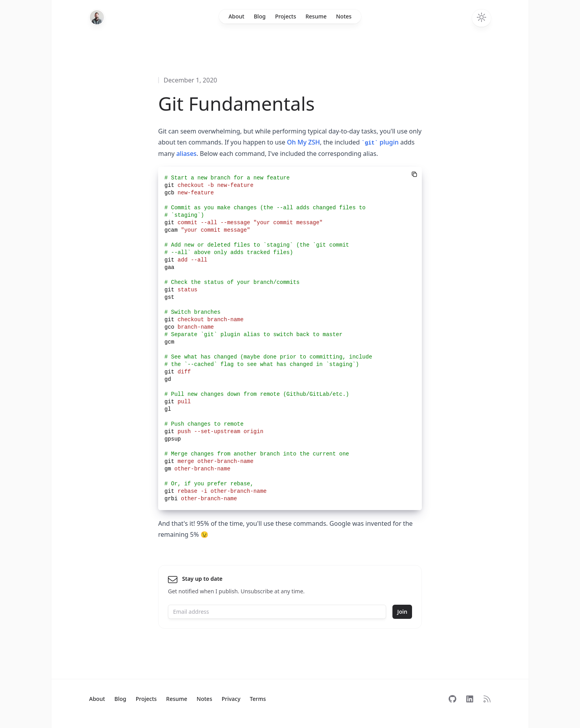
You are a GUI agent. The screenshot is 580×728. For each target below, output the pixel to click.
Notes (344, 16)
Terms (258, 699)
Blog (260, 16)
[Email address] (277, 612)
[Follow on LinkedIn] (470, 699)
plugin (380, 142)
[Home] (97, 17)
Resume (316, 16)
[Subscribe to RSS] (487, 699)
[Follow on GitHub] (452, 699)
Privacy (231, 699)
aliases (186, 154)
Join (402, 612)
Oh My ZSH (303, 142)
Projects (286, 16)
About (236, 16)
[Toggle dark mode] (482, 18)
